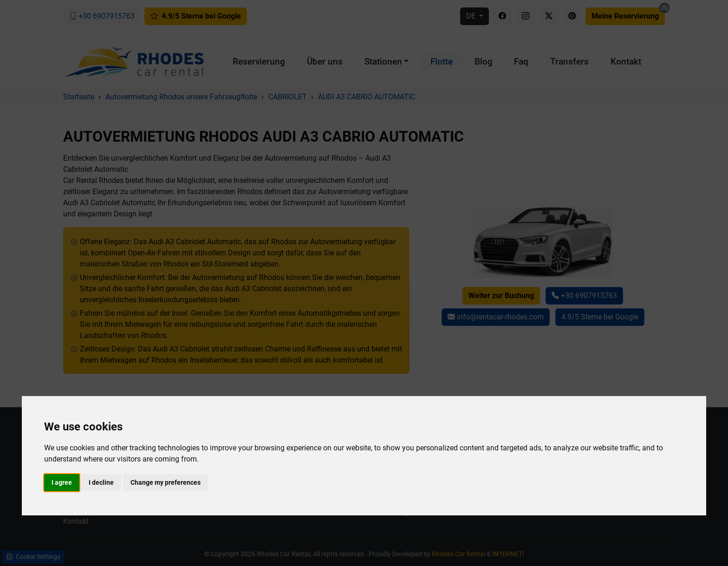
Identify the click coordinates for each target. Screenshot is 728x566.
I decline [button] (101, 482)
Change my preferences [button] (166, 482)
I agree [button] (62, 482)
